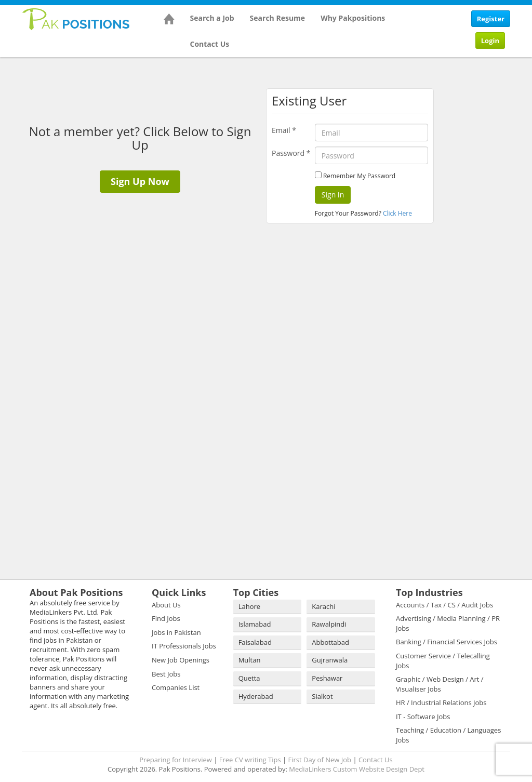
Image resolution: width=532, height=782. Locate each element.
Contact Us (210, 44)
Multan (250, 660)
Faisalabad (255, 642)
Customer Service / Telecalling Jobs (443, 661)
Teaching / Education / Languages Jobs (448, 735)
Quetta (249, 678)
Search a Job (212, 18)
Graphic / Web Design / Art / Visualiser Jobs (440, 684)
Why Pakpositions (353, 18)
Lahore (249, 606)
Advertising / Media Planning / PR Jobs (448, 623)
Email (284, 130)
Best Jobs (166, 674)
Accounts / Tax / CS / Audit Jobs (444, 605)
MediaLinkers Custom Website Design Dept (357, 769)
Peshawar (327, 678)
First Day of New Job (320, 760)
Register (491, 19)
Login (490, 41)
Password (291, 153)
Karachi (323, 606)
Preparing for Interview (176, 760)
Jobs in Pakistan (176, 632)
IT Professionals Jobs (184, 646)
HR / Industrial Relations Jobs (441, 703)
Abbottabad (330, 642)
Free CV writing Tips (250, 760)
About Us (166, 605)
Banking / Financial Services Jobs (447, 642)
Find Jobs (166, 618)
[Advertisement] (487, 218)
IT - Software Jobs (423, 717)
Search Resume (278, 18)
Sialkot (322, 696)
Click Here (397, 213)
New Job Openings (181, 660)
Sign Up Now (140, 181)
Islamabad (255, 624)
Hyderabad (256, 696)
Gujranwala (330, 660)
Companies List (176, 687)
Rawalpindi (329, 624)
